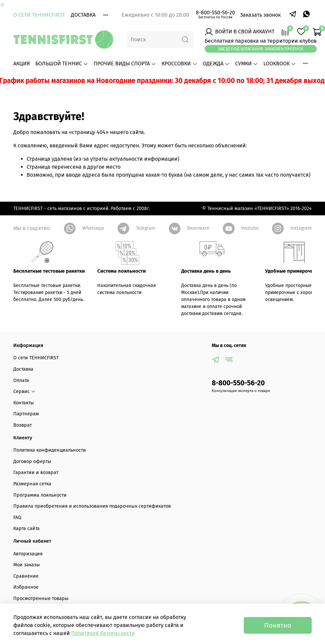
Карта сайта (26, 528)
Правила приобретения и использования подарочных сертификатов (92, 506)
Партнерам (26, 414)
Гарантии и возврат (36, 472)
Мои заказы (27, 565)
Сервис (24, 391)
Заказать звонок (260, 15)
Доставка (83, 15)
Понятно (278, 625)
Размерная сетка (32, 484)
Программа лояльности (40, 495)
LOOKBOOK (280, 63)
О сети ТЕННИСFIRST (39, 15)
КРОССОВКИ (179, 63)
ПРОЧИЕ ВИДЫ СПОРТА (125, 63)
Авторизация (28, 554)
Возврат (22, 425)
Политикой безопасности (103, 633)
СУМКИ (247, 63)
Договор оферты (32, 461)
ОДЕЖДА (216, 63)
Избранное (26, 587)
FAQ (17, 517)
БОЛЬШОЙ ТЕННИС (62, 63)
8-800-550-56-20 (215, 12)
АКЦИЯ (22, 63)
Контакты (24, 403)
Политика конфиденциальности (50, 450)
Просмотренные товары (41, 598)
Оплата (21, 380)
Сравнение (26, 576)
